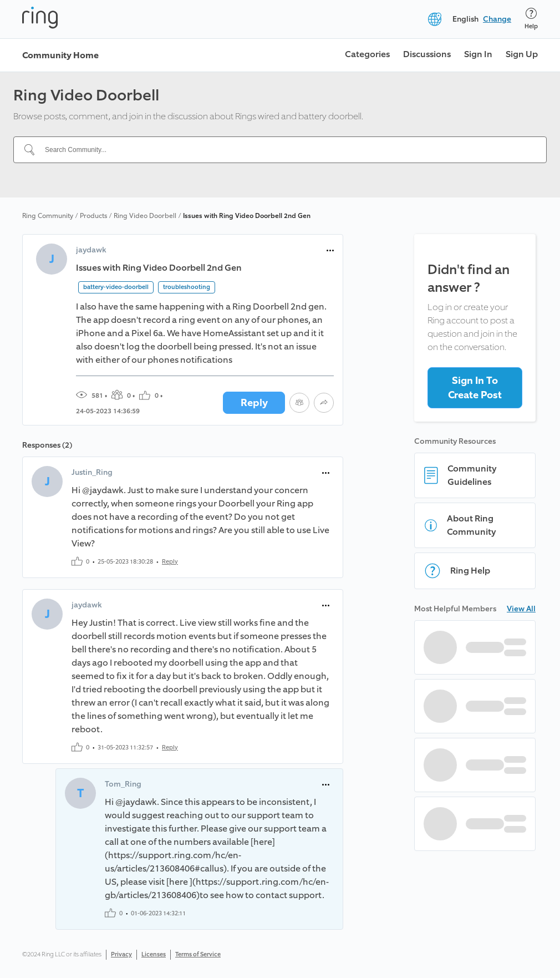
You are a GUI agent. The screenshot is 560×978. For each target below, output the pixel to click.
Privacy (121, 954)
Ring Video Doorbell (145, 216)
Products (93, 216)
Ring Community (48, 216)
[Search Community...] (287, 150)
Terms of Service (198, 954)
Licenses (154, 954)
